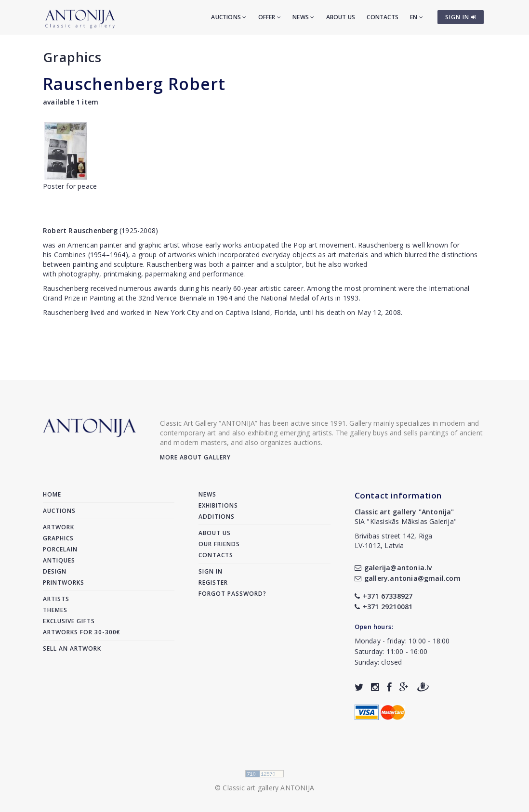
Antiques (59, 560)
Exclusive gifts (69, 621)
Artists (56, 599)
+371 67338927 (384, 596)
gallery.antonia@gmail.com (408, 578)
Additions (217, 517)
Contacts (383, 17)
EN (417, 17)
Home (52, 494)
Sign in (211, 571)
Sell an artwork (72, 648)
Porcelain (60, 549)
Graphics (72, 57)
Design (55, 571)
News (303, 17)
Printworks (64, 583)
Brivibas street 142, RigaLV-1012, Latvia (394, 541)
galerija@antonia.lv (393, 568)
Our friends (219, 544)
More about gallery (195, 457)
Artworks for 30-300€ (82, 632)
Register (213, 583)
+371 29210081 (384, 607)
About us (341, 17)
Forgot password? (232, 594)
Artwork (59, 527)
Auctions (229, 17)
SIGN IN (461, 17)
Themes (55, 610)
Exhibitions (218, 505)
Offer (270, 17)
